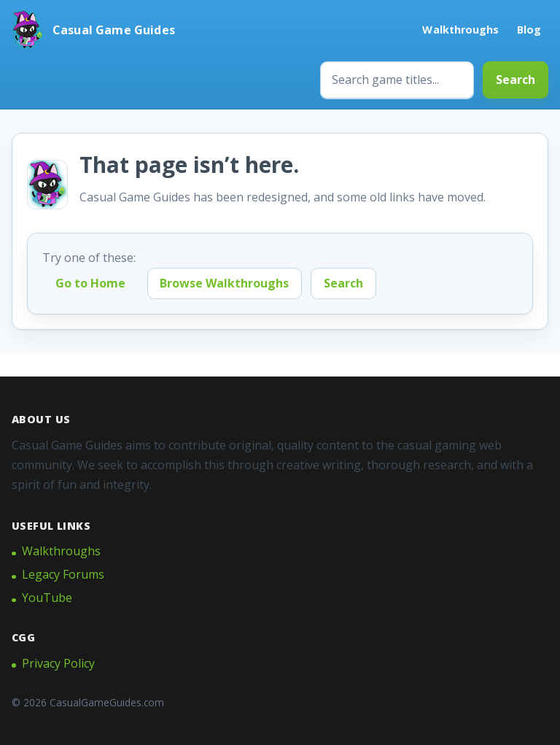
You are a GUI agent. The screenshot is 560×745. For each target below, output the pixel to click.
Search (516, 80)
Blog (529, 30)
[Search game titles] (397, 80)
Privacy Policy (58, 663)
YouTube (47, 598)
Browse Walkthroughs (224, 283)
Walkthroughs (460, 30)
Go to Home (90, 283)
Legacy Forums (63, 574)
